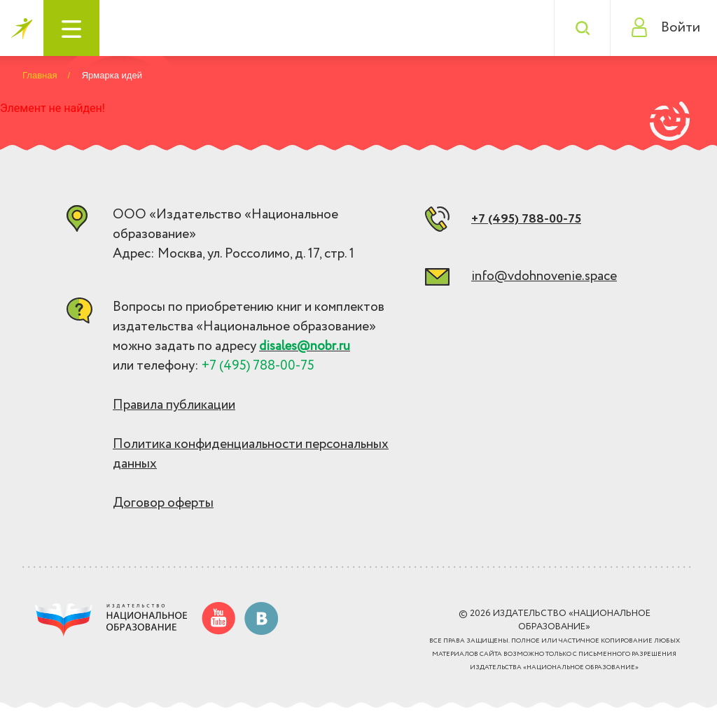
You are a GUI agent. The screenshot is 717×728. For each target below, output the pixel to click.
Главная (40, 75)
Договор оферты (163, 503)
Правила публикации (174, 405)
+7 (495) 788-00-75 (526, 219)
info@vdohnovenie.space (544, 276)
